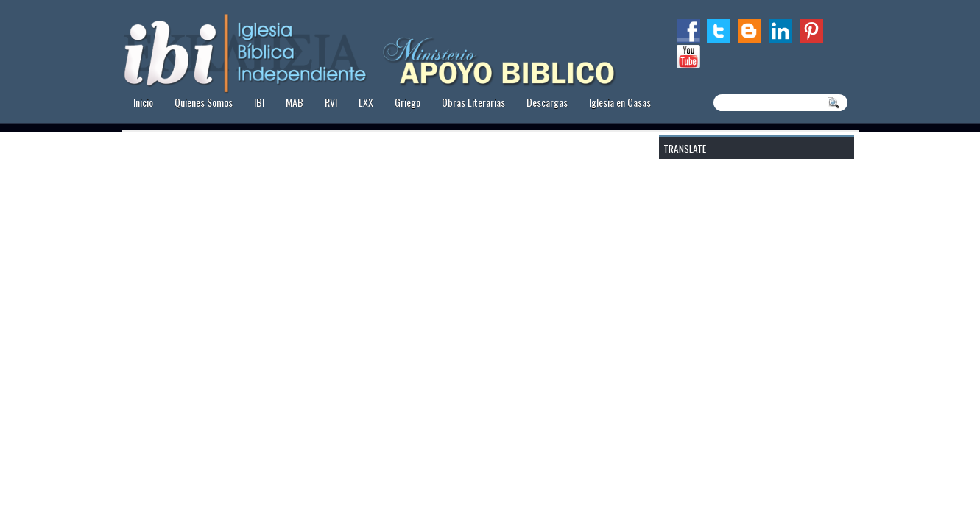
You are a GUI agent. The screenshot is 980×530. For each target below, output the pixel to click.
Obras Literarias (473, 102)
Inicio (143, 102)
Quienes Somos (204, 102)
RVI (331, 102)
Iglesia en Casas (620, 102)
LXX (366, 102)
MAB (295, 102)
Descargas (547, 102)
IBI (259, 102)
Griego (408, 102)
